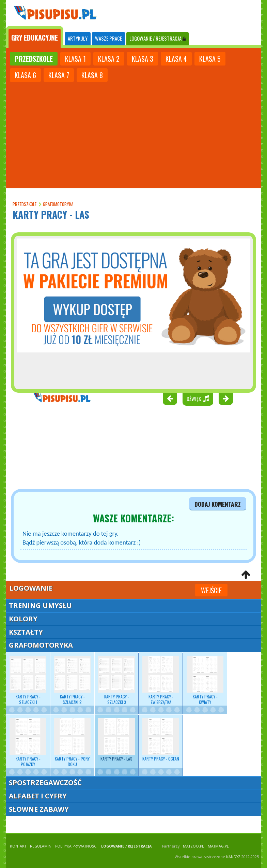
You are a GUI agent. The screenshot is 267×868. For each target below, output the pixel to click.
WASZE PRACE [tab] (108, 38)
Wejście (211, 590)
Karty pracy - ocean (161, 740)
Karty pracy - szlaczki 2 (72, 680)
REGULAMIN (41, 846)
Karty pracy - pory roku (72, 742)
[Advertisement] (133, 134)
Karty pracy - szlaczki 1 (28, 680)
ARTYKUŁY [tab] (78, 38)
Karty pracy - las (116, 740)
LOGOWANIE (158, 38)
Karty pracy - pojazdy (28, 742)
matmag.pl (218, 846)
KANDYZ (233, 857)
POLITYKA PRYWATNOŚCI (76, 846)
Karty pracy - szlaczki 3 (116, 680)
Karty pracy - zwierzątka (161, 680)
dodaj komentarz (218, 504)
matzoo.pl (193, 846)
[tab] (35, 37)
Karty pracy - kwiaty (205, 680)
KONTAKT (18, 846)
